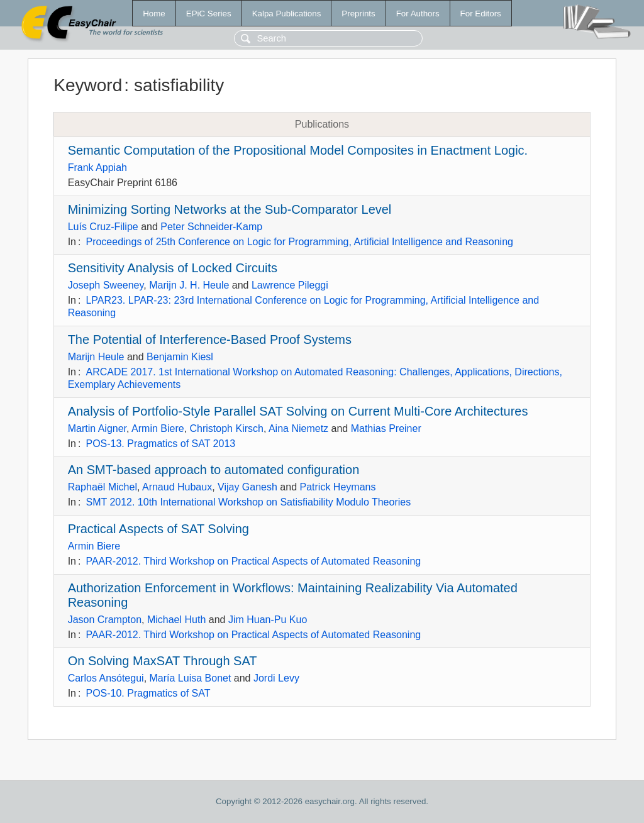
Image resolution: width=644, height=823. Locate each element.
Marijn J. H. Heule (189, 285)
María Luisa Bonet (191, 678)
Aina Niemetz (298, 428)
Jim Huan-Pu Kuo (268, 620)
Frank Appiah (97, 168)
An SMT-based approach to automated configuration (214, 470)
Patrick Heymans (338, 487)
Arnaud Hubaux (177, 487)
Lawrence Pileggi (290, 285)
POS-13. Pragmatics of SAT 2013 (160, 444)
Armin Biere (158, 428)
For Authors (418, 14)
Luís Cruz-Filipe (103, 227)
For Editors (481, 14)
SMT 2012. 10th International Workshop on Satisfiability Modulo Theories (248, 502)
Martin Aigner (97, 428)
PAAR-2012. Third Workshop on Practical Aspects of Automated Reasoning (253, 561)
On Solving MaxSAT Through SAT (163, 661)
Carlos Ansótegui (106, 678)
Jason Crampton (105, 620)
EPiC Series (209, 14)
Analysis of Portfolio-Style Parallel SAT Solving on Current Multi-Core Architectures (298, 411)
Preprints (358, 14)
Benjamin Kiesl (180, 357)
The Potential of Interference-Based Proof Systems (210, 340)
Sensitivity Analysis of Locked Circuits (173, 268)
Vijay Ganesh (247, 487)
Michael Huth (176, 620)
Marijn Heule (96, 357)
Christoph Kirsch (227, 428)
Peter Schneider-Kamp (211, 227)
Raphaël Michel (103, 487)
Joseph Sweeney (106, 285)
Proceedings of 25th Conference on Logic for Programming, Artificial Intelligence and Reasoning (299, 242)
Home (154, 14)
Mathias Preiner (386, 428)
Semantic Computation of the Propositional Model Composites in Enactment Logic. (298, 150)
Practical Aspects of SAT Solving (158, 529)
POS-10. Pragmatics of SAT (148, 693)
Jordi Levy (276, 678)
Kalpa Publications (287, 14)
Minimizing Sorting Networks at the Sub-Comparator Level (230, 209)
